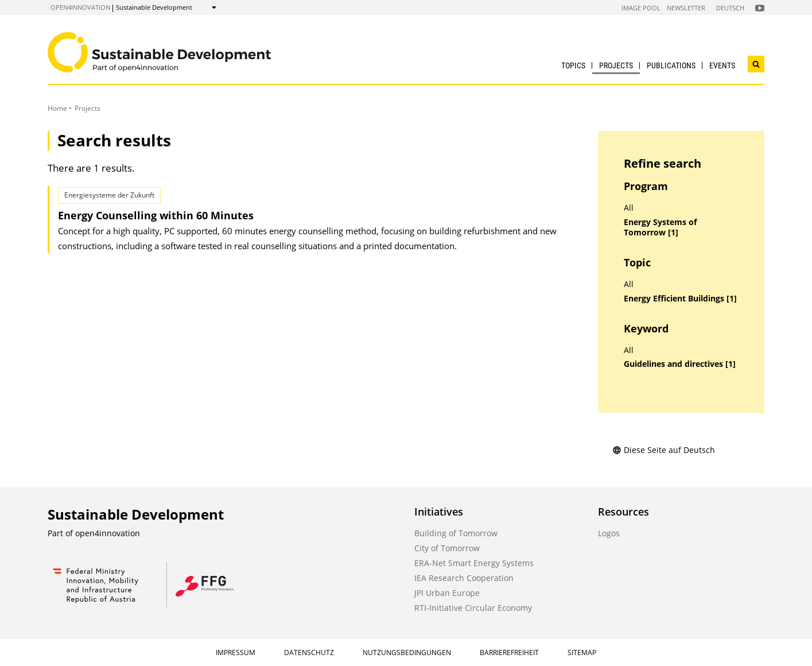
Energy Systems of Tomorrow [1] (660, 228)
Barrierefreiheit (509, 653)
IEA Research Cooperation (464, 578)
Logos (609, 533)
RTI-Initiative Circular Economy (473, 608)
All (629, 208)
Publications (671, 65)
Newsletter (686, 8)
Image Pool (641, 8)
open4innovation (80, 7)
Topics (573, 65)
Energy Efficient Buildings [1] (680, 299)
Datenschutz (309, 653)
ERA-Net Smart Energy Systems (474, 563)
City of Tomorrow (447, 548)
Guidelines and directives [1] (680, 364)
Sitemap (582, 653)
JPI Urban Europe (447, 593)
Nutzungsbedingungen (407, 653)
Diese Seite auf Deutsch (664, 450)
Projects (616, 65)
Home (57, 108)
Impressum (236, 653)
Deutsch (730, 8)
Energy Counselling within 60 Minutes (156, 215)
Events (722, 65)
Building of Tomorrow (456, 533)
